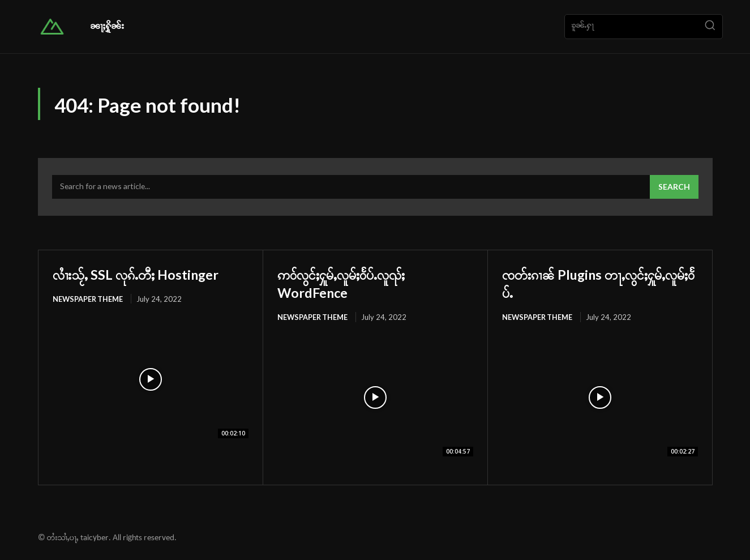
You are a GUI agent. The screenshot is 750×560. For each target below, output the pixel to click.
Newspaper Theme (89, 301)
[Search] (710, 27)
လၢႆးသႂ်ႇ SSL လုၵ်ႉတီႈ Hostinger (151, 275)
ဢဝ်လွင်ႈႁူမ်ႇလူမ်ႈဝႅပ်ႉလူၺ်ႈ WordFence (357, 284)
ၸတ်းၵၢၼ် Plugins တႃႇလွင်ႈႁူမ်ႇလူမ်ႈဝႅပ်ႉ (600, 284)
